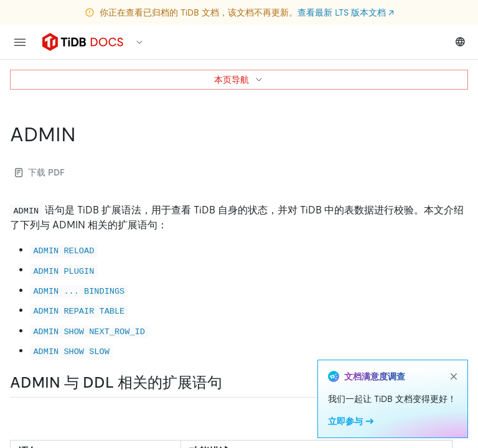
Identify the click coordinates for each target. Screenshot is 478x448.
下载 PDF (40, 172)
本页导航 (239, 80)
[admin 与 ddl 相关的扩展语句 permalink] (232, 383)
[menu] (20, 42)
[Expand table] (454, 421)
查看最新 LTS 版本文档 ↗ (346, 12)
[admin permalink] (86, 134)
